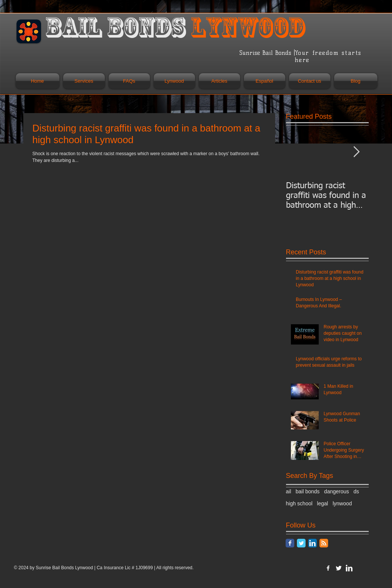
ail (289, 491)
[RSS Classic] (324, 543)
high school (299, 503)
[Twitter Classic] (301, 543)
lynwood (342, 503)
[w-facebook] (328, 568)
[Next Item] (357, 152)
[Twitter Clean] (339, 568)
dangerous (336, 491)
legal (322, 503)
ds (356, 491)
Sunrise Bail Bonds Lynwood (65, 568)
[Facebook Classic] (290, 543)
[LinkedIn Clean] (349, 568)
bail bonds (308, 491)
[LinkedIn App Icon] (313, 543)
